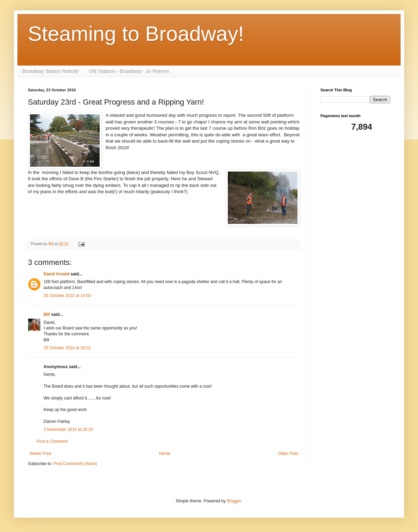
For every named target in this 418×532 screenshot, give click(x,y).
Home (165, 454)
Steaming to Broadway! (136, 34)
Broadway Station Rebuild (50, 71)
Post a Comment (52, 441)
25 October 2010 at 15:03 (67, 296)
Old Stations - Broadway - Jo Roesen (129, 71)
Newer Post (40, 454)
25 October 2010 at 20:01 (67, 348)
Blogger (234, 501)
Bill (47, 314)
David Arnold (56, 274)
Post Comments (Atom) (75, 464)
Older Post (288, 454)
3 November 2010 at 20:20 (68, 430)
